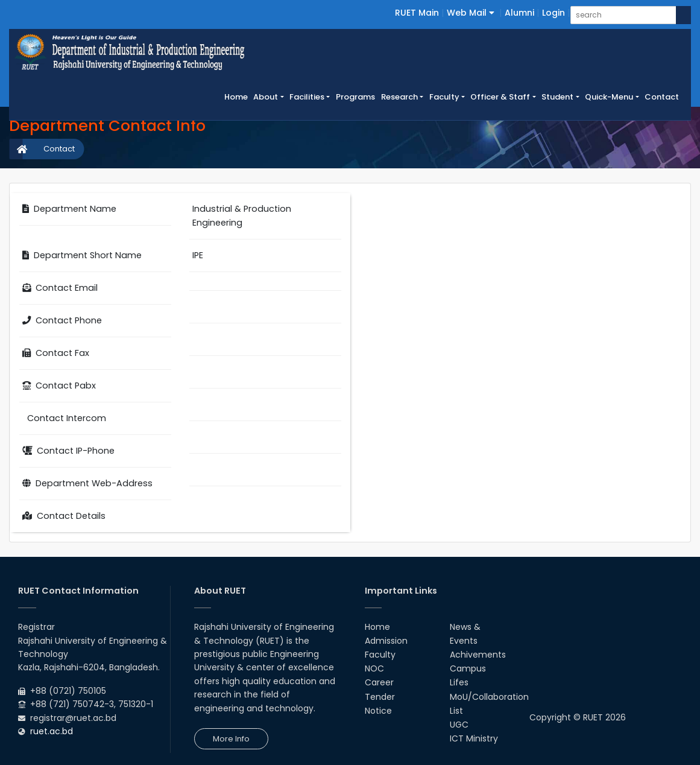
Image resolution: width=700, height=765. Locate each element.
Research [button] (399, 97)
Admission (386, 641)
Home (238, 97)
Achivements (478, 655)
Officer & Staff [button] (500, 97)
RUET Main (417, 13)
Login (553, 13)
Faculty (380, 655)
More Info (231, 739)
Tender (380, 697)
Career (379, 682)
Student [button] (557, 97)
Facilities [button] (307, 97)
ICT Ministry (474, 738)
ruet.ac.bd (52, 731)
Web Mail (471, 13)
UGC (459, 725)
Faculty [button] (444, 97)
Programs (355, 97)
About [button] (266, 97)
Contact (662, 97)
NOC (374, 668)
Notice (378, 711)
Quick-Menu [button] (609, 97)
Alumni (519, 13)
